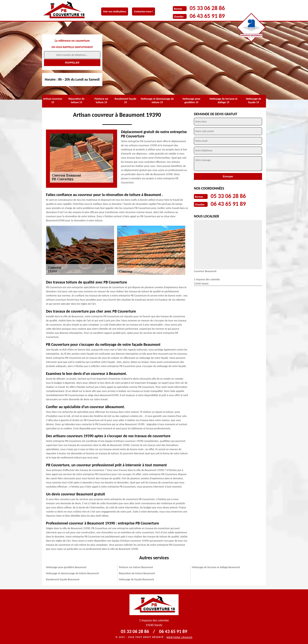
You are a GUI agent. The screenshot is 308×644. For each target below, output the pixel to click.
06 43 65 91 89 (207, 16)
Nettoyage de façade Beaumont (136, 579)
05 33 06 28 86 (207, 8)
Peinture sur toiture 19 (101, 101)
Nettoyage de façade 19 (253, 101)
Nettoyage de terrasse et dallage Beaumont (216, 567)
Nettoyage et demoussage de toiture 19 (157, 101)
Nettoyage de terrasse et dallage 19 (224, 101)
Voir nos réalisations (115, 11)
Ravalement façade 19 (125, 101)
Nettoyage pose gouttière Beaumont (66, 567)
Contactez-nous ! (143, 11)
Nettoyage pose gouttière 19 (191, 101)
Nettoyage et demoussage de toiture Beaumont (72, 573)
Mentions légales (180, 637)
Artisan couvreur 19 (53, 101)
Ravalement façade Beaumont (63, 579)
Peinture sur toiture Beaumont (136, 567)
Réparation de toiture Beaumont (137, 573)
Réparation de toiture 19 (76, 101)
